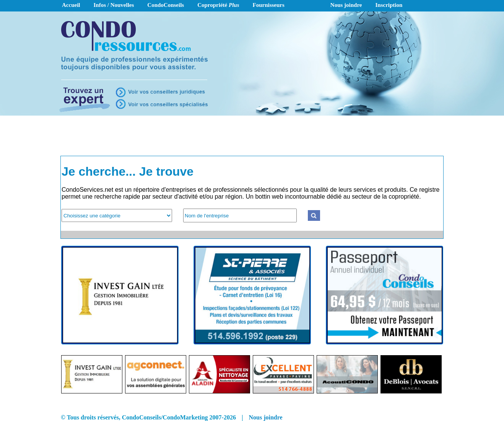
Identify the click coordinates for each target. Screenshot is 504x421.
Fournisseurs (269, 5)
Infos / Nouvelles (114, 5)
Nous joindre (346, 5)
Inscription (389, 5)
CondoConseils (166, 5)
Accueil (71, 5)
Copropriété (218, 5)
